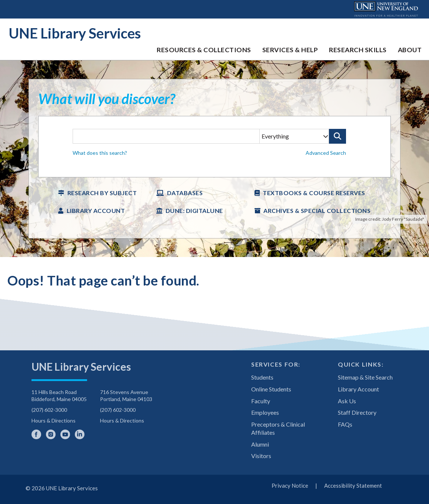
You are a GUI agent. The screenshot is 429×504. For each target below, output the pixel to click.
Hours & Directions (54, 420)
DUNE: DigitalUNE (194, 211)
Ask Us (347, 401)
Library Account (96, 211)
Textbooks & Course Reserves (314, 193)
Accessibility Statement (353, 485)
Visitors (261, 456)
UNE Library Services (75, 33)
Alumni (260, 444)
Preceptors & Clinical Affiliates (278, 428)
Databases (185, 193)
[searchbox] (214, 147)
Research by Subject (102, 193)
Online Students (271, 389)
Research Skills (358, 50)
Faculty (261, 401)
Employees (265, 412)
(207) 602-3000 (49, 410)
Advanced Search (326, 153)
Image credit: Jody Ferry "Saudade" (390, 219)
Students (262, 377)
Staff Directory (357, 412)
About (410, 50)
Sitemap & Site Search (365, 377)
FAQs (345, 424)
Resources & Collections (204, 50)
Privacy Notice (290, 485)
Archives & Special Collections (317, 211)
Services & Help (290, 50)
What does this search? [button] (100, 153)
